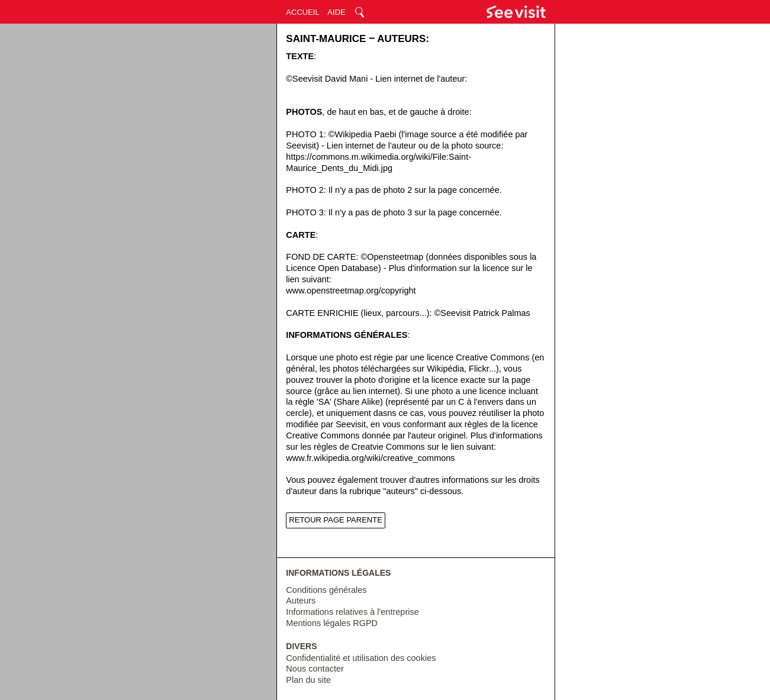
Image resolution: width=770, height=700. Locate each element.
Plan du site (308, 680)
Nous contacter (315, 669)
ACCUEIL (302, 12)
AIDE (336, 12)
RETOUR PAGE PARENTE (335, 520)
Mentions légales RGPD (332, 623)
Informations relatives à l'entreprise (352, 612)
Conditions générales (326, 590)
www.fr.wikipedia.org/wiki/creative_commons (370, 458)
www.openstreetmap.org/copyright (351, 291)
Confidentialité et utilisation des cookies (361, 658)
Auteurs (301, 601)
